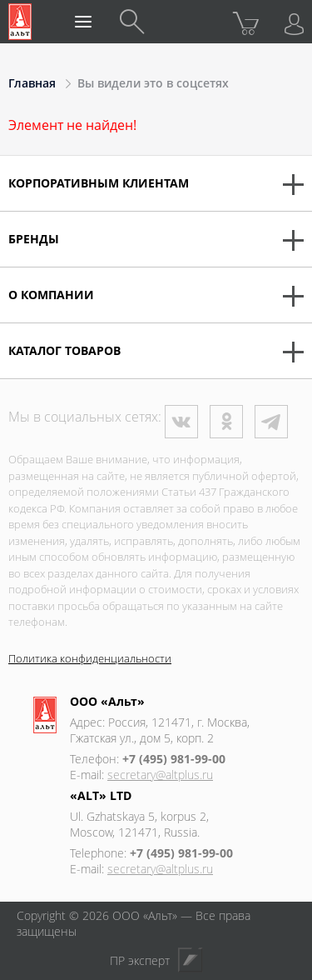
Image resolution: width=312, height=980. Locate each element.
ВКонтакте (181, 422)
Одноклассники (226, 422)
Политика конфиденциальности (90, 658)
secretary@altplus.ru (160, 775)
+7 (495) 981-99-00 (174, 759)
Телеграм (271, 422)
